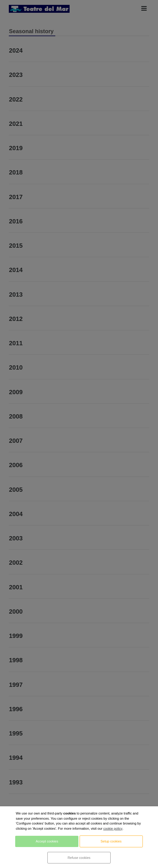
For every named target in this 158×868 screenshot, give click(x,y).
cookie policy (113, 828)
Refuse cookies (79, 858)
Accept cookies (47, 841)
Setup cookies (111, 841)
